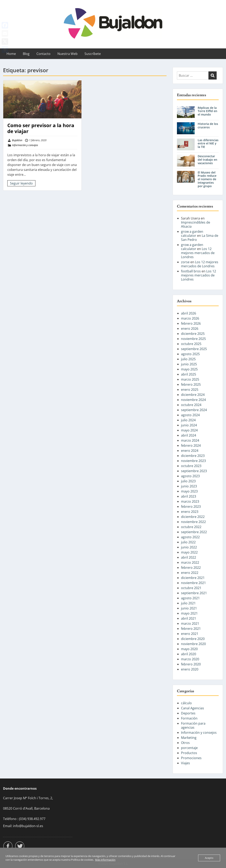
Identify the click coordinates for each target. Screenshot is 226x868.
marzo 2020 (190, 659)
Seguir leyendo (21, 183)
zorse (185, 262)
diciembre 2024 (193, 395)
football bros (191, 271)
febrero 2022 (191, 568)
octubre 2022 (191, 527)
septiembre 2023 (194, 471)
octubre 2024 (191, 405)
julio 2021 (188, 603)
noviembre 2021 (193, 583)
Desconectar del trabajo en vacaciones (207, 160)
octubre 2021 (191, 588)
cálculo (186, 703)
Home (11, 54)
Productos (189, 753)
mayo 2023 (189, 491)
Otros (185, 743)
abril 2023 (189, 496)
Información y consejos (25, 145)
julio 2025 (188, 359)
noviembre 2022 (193, 522)
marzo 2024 (190, 440)
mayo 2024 (189, 430)
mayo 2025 (189, 369)
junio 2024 (189, 425)
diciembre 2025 (193, 334)
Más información (105, 860)
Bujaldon (17, 140)
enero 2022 (190, 573)
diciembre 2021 (193, 578)
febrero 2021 (191, 629)
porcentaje (189, 748)
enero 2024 (190, 451)
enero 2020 (190, 669)
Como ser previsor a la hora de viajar (41, 128)
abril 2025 (189, 374)
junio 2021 (189, 608)
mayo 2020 (189, 649)
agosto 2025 (190, 354)
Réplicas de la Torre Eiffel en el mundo (207, 111)
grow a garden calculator (192, 234)
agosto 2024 (190, 415)
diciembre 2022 (193, 517)
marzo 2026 (190, 318)
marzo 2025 (190, 379)
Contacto (43, 54)
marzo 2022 (190, 562)
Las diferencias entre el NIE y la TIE (208, 144)
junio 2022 (189, 547)
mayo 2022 (189, 552)
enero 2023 (190, 512)
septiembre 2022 (194, 532)
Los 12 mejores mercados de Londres (198, 253)
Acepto (209, 858)
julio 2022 (188, 542)
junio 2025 (189, 364)
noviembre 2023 (193, 461)
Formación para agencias (193, 725)
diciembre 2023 (193, 456)
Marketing (189, 738)
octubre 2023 (191, 466)
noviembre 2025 (193, 339)
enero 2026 (190, 329)
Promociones (191, 758)
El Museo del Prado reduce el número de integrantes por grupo (207, 179)
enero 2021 (190, 634)
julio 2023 (188, 481)
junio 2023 (189, 486)
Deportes (188, 713)
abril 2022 (189, 557)
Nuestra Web (67, 54)
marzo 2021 (190, 623)
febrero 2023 (191, 507)
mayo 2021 (189, 613)
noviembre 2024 (193, 400)
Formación (189, 718)
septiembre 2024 (194, 410)
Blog (26, 54)
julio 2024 (188, 420)
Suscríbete (93, 54)
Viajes (185, 763)
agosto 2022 (190, 537)
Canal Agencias (193, 708)
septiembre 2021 (194, 593)
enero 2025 (190, 390)
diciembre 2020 (193, 639)
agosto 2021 (190, 598)
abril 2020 (189, 654)
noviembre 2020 (193, 644)
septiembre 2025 (194, 349)
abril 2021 (189, 618)
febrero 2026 (191, 323)
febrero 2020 (191, 664)
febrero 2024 (191, 445)
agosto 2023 (190, 476)
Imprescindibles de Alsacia (196, 224)
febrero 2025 (191, 384)
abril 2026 (189, 313)
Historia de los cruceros (208, 126)
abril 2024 (189, 435)
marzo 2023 (190, 501)
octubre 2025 (191, 344)
